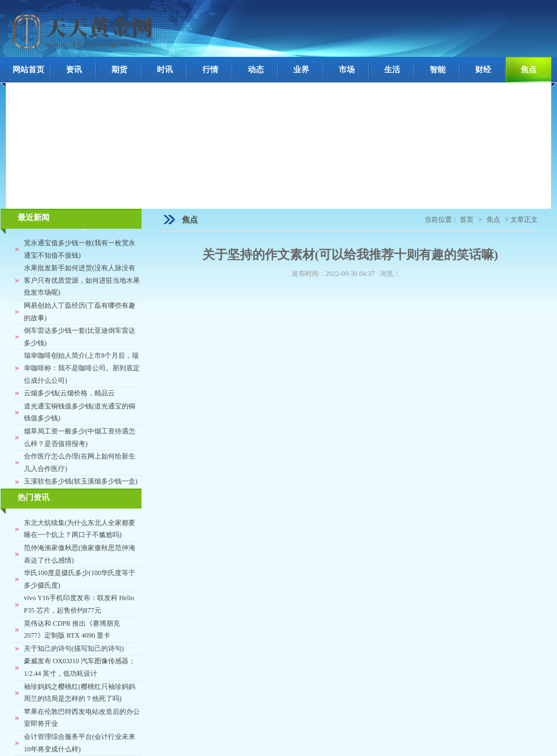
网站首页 (28, 70)
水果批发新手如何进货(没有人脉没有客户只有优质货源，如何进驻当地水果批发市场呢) (82, 280)
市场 (347, 70)
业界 (301, 70)
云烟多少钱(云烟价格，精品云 (69, 393)
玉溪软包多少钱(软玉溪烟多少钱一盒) (81, 481)
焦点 (529, 70)
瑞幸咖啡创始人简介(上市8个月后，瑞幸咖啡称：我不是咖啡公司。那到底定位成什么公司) (82, 368)
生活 (392, 70)
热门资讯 (34, 497)
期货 (119, 70)
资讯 (74, 70)
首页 (467, 220)
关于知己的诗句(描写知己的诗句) (74, 648)
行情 (210, 70)
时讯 (165, 70)
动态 (256, 70)
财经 (483, 70)
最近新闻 (34, 218)
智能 (438, 70)
